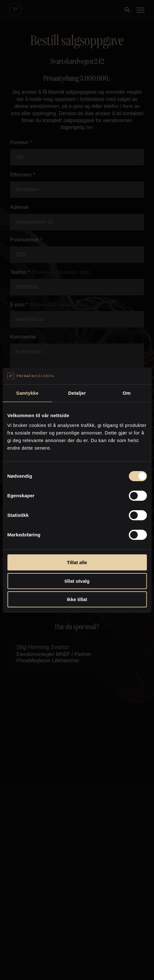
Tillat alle (77, 562)
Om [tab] (127, 393)
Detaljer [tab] (77, 393)
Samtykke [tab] (27, 393)
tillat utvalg (77, 581)
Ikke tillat (77, 599)
